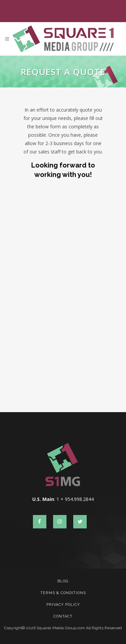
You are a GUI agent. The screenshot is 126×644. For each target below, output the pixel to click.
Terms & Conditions (63, 593)
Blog (63, 581)
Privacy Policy (63, 605)
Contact (63, 616)
